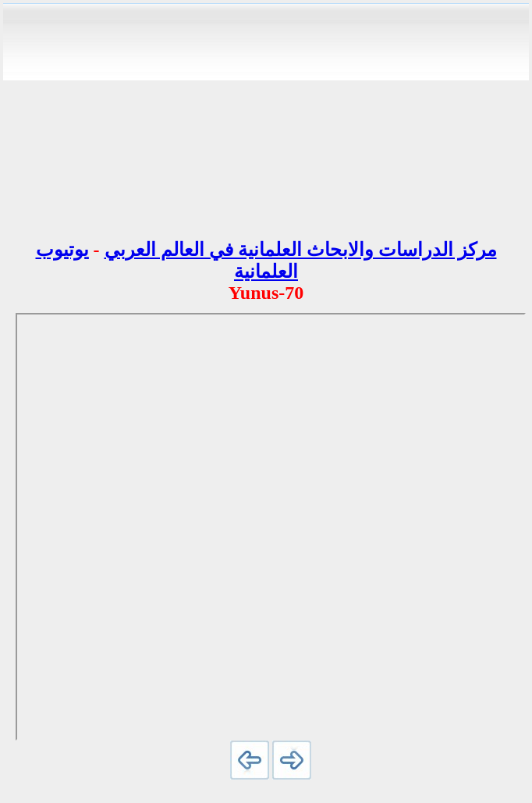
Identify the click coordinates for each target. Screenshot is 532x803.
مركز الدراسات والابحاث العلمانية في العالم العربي (301, 250)
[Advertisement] (266, 115)
